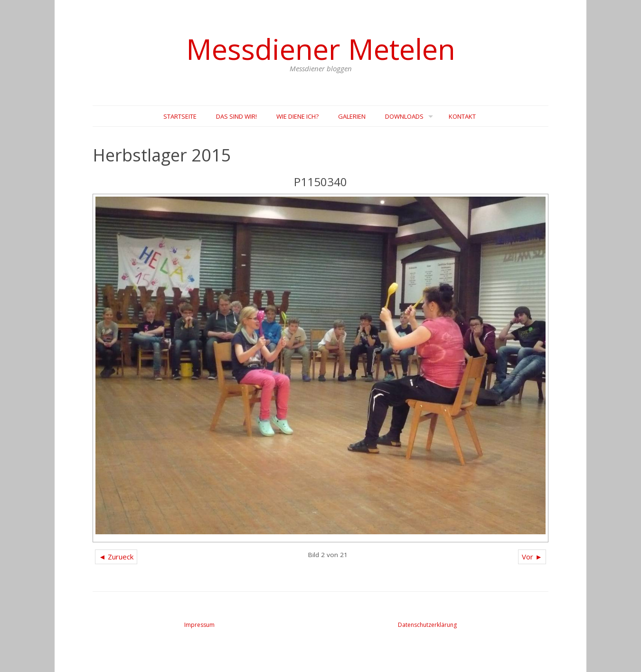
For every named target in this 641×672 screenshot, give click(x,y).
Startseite (180, 116)
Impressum (199, 625)
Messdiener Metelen (321, 49)
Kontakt (462, 116)
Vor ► (532, 557)
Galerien (352, 116)
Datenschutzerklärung (427, 625)
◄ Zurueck (116, 557)
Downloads (404, 116)
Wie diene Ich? (297, 116)
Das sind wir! (236, 116)
